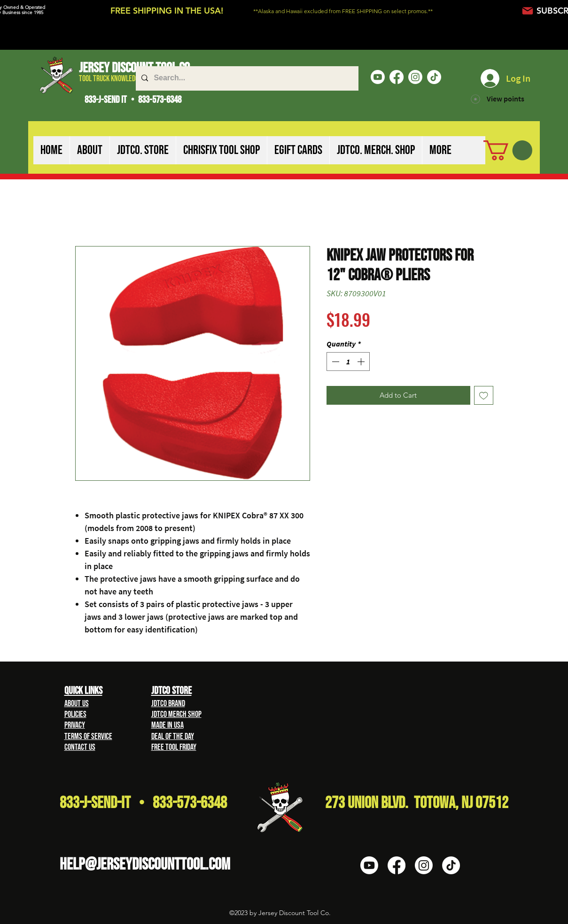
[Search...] (246, 78)
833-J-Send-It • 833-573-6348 (143, 803)
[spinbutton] (348, 362)
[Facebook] (397, 77)
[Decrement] (335, 362)
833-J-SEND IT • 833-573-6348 (133, 100)
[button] (89, 150)
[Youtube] (378, 77)
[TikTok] (434, 77)
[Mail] (528, 11)
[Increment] (362, 362)
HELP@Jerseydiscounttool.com (145, 865)
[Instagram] (415, 77)
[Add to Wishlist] (484, 396)
